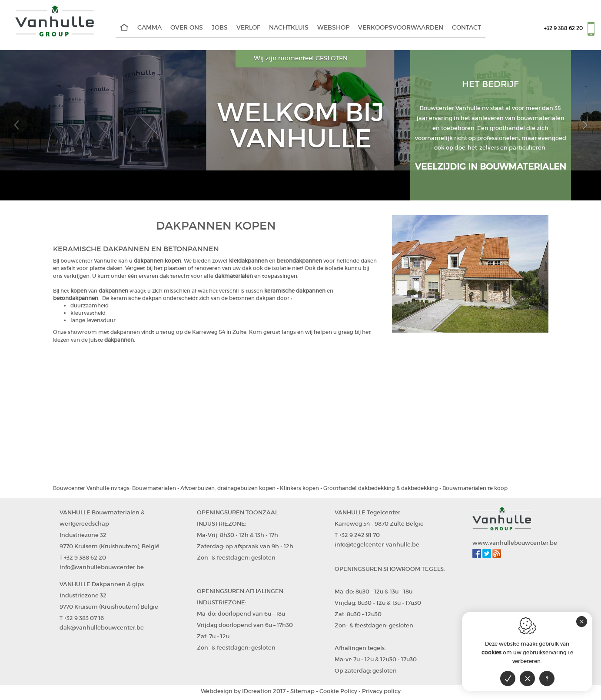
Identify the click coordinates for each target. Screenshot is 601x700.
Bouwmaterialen (154, 488)
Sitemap (302, 691)
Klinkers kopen (299, 488)
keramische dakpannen (295, 291)
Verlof (248, 28)
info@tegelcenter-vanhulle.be (377, 545)
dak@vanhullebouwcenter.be (102, 628)
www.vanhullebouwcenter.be (515, 543)
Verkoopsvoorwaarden (401, 28)
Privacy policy (381, 691)
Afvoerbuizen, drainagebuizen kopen (228, 488)
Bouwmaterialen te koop (475, 488)
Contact (467, 28)
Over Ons (187, 28)
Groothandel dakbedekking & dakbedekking (381, 488)
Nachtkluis (289, 28)
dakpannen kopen (158, 261)
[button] (16, 125)
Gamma (149, 28)
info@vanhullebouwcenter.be (102, 567)
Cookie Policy (338, 691)
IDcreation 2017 (243, 691)
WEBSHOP (333, 28)
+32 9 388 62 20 (563, 28)
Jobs (220, 28)
